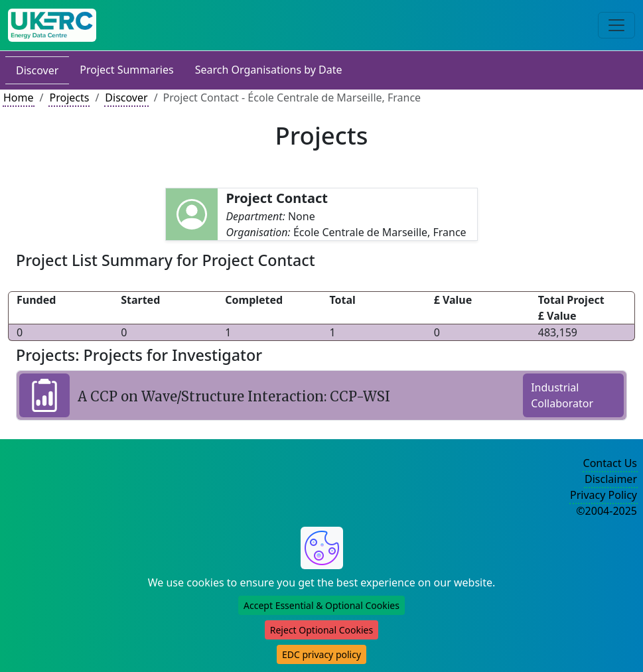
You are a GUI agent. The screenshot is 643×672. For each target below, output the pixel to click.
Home (19, 98)
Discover (37, 70)
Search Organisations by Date (269, 70)
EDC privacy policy (321, 654)
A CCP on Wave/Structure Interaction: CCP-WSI (234, 396)
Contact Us (610, 463)
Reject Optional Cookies (321, 630)
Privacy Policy (604, 495)
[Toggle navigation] (616, 25)
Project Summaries (126, 70)
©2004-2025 (607, 511)
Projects (69, 98)
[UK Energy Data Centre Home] (52, 25)
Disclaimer (611, 479)
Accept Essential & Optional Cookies (321, 605)
